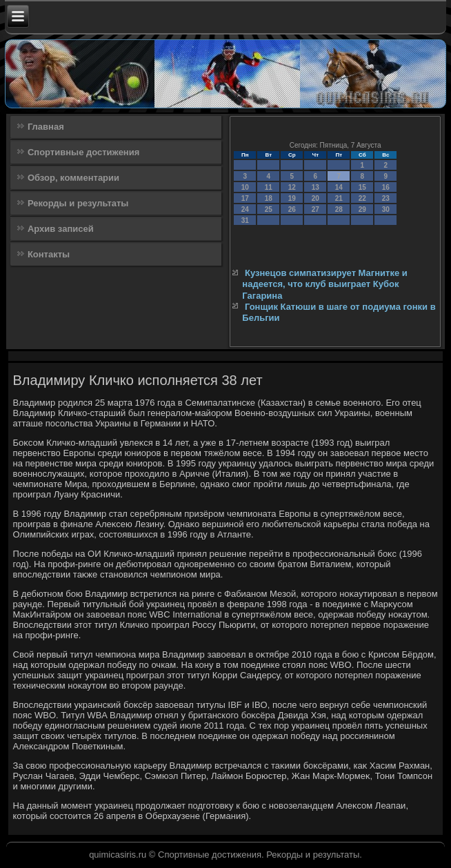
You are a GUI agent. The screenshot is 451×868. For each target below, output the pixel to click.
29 (362, 209)
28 (339, 209)
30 (386, 209)
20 (315, 198)
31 (245, 220)
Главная (46, 127)
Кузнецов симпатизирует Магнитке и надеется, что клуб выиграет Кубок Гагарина (324, 284)
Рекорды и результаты (78, 203)
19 (292, 198)
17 (245, 198)
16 (386, 187)
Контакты (49, 254)
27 (315, 209)
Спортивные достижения (83, 152)
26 (292, 209)
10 (245, 187)
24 (245, 209)
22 (362, 198)
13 (315, 187)
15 (362, 187)
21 (339, 198)
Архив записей (61, 229)
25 (269, 209)
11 (269, 187)
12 (292, 187)
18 (269, 198)
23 (386, 198)
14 (339, 187)
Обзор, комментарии (73, 178)
